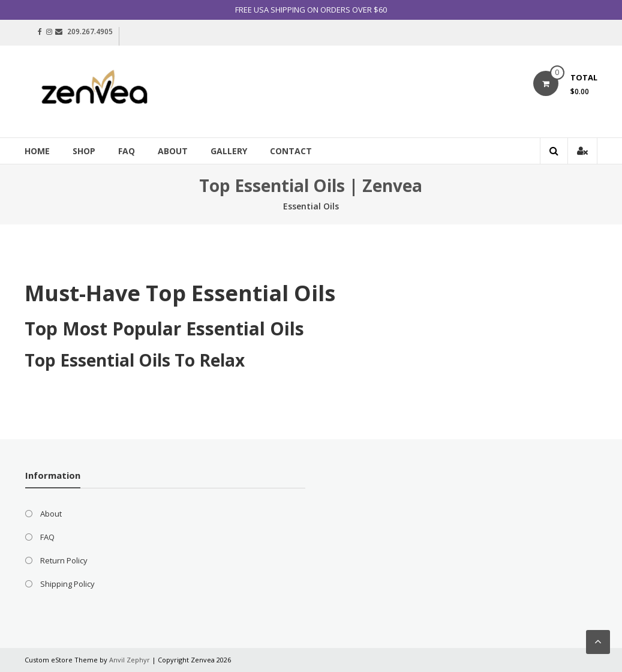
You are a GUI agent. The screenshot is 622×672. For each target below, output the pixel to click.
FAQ (127, 151)
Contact (291, 151)
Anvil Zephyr (130, 660)
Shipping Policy (67, 584)
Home (37, 151)
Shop (84, 151)
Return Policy (64, 560)
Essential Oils (311, 206)
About (173, 151)
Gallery (229, 151)
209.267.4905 (90, 31)
